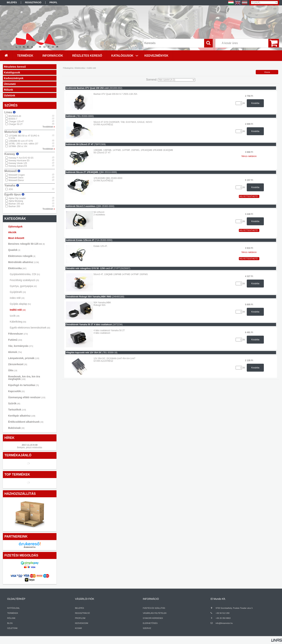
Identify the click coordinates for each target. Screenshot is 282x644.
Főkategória (68, 68)
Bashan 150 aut (16, 204)
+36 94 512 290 (223, 613)
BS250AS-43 (15, 116)
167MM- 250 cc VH (18, 146)
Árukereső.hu (30, 547)
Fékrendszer (18, 334)
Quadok (14, 250)
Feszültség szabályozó (24, 280)
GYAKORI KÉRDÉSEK (153, 618)
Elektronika (17, 268)
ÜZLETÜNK (12, 628)
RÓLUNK (11, 618)
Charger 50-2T (16, 124)
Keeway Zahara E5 (18, 166)
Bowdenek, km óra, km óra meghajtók (24, 378)
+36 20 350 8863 (223, 618)
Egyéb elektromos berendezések (30, 328)
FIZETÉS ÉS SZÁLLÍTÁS (154, 608)
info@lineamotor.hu (224, 623)
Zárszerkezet (18, 364)
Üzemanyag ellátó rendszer (27, 397)
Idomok (15, 352)
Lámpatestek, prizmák (24, 358)
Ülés (13, 370)
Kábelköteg (18, 322)
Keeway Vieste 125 (18, 163)
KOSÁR (79, 628)
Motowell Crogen (17, 175)
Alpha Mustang (16, 201)
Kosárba (255, 103)
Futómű (15, 340)
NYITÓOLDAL (13, 608)
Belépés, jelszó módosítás (30, 447)
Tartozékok (17, 410)
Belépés (12, 3)
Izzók (14, 316)
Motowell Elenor (16, 180)
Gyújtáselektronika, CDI (25, 274)
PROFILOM (80, 618)
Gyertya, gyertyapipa (23, 286)
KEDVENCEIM (82, 623)
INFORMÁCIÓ (151, 599)
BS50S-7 (13, 119)
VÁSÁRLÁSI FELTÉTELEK (155, 613)
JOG (11, 189)
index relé (17, 298)
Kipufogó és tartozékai (23, 385)
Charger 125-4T (16, 122)
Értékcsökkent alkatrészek (26, 422)
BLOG (10, 623)
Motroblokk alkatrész (23, 262)
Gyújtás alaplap (20, 304)
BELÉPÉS (79, 608)
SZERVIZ (147, 628)
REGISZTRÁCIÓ (82, 613)
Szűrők (14, 403)
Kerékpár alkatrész (22, 416)
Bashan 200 (14, 206)
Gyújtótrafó (18, 292)
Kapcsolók (16, 391)
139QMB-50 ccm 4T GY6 (21, 141)
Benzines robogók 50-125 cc (26, 244)
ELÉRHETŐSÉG (150, 623)
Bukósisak (16, 428)
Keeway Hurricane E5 (19, 161)
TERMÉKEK (13, 613)
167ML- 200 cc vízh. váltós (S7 (23, 144)
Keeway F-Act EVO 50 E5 (21, 158)
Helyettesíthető (249, 196)
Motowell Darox (16, 178)
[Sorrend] (177, 80)
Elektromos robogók (22, 256)
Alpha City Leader (17, 198)
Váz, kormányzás (21, 346)
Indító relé (18, 310)
